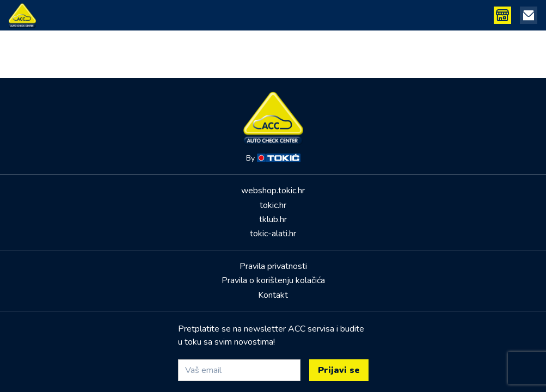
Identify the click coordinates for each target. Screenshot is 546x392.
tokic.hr (273, 205)
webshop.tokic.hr (273, 191)
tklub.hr (273, 219)
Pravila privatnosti (273, 266)
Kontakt (273, 295)
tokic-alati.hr (273, 234)
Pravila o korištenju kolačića (273, 280)
